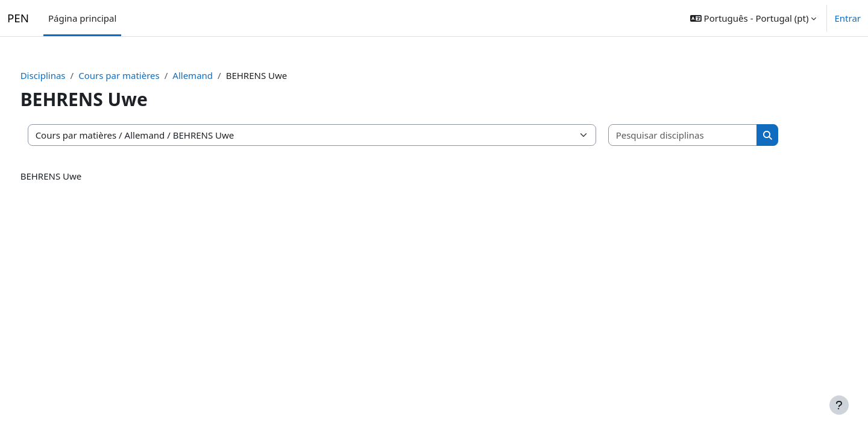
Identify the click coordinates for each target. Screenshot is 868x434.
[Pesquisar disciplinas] (705, 135)
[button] (753, 18)
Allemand (215, 75)
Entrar (848, 18)
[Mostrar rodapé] (839, 405)
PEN (18, 18)
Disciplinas (65, 75)
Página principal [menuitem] (82, 18)
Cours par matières (142, 75)
